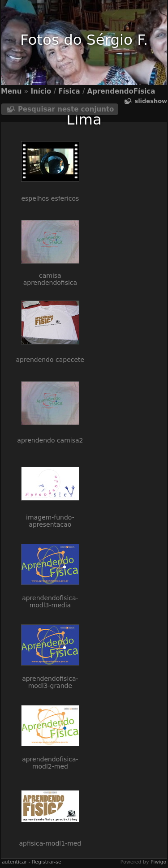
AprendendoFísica (121, 91)
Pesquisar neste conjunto (66, 109)
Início (41, 91)
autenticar (14, 862)
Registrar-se (46, 862)
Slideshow (151, 101)
